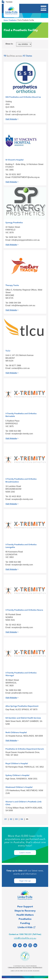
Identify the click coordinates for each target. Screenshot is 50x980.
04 (22, 819)
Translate (9, 2)
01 (6, 819)
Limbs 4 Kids (25, 927)
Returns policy (37, 967)
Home (6, 20)
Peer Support (25, 906)
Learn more (25, 853)
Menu (44, 8)
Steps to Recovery (25, 911)
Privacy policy (27, 967)
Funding (25, 923)
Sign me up (25, 881)
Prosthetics (13, 20)
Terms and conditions (15, 967)
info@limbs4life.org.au (25, 938)
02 (11, 819)
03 (16, 819)
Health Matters (25, 915)
